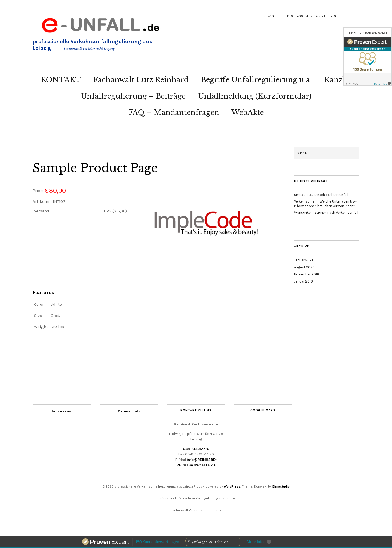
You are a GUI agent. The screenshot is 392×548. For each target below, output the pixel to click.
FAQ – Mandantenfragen (174, 112)
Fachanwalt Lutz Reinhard (141, 80)
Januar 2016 (303, 281)
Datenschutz (129, 411)
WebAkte (248, 112)
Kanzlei (338, 80)
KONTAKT (61, 80)
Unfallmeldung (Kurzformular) (255, 96)
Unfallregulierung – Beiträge (133, 96)
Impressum (62, 411)
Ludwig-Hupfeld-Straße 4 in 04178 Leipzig (299, 16)
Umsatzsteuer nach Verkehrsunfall (321, 195)
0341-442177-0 (196, 449)
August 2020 (304, 267)
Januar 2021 (303, 260)
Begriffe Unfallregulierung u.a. (256, 80)
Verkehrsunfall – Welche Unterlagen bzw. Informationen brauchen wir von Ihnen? (326, 204)
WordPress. (232, 486)
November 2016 (307, 274)
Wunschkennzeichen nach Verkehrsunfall (326, 212)
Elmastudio (281, 486)
